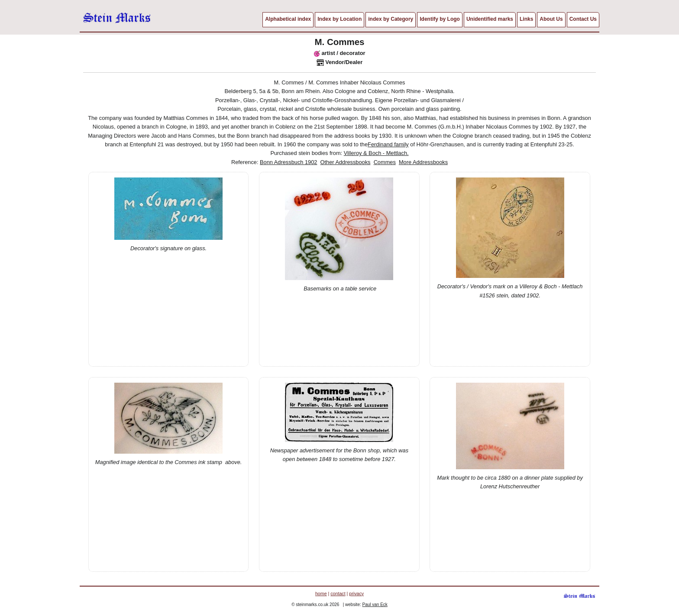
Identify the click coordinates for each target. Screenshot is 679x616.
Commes (385, 162)
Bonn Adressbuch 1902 (288, 162)
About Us (551, 19)
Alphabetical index (288, 19)
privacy (356, 593)
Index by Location (339, 19)
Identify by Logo (440, 19)
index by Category (391, 19)
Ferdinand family (388, 144)
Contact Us (583, 19)
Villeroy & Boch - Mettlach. (376, 153)
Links (526, 19)
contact (338, 593)
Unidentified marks (490, 19)
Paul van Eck (375, 605)
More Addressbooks (423, 162)
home (321, 593)
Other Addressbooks (346, 162)
